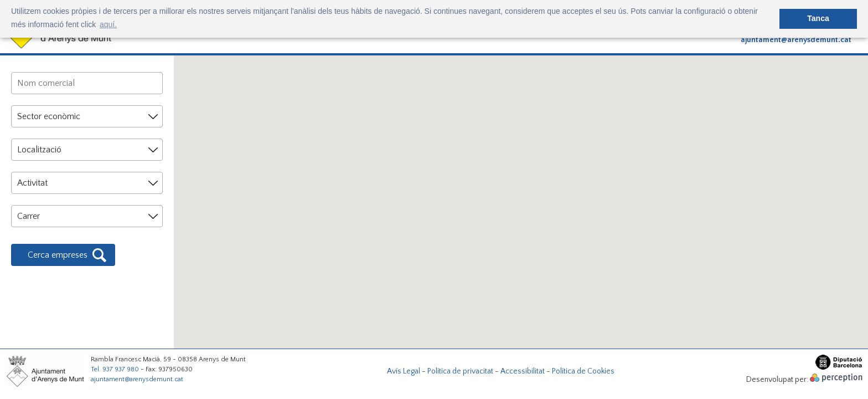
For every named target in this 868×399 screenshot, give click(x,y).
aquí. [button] (108, 24)
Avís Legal (404, 371)
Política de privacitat (460, 371)
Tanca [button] (818, 18)
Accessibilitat (523, 371)
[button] (400, 193)
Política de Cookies (583, 371)
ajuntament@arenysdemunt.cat (796, 40)
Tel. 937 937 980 (115, 369)
